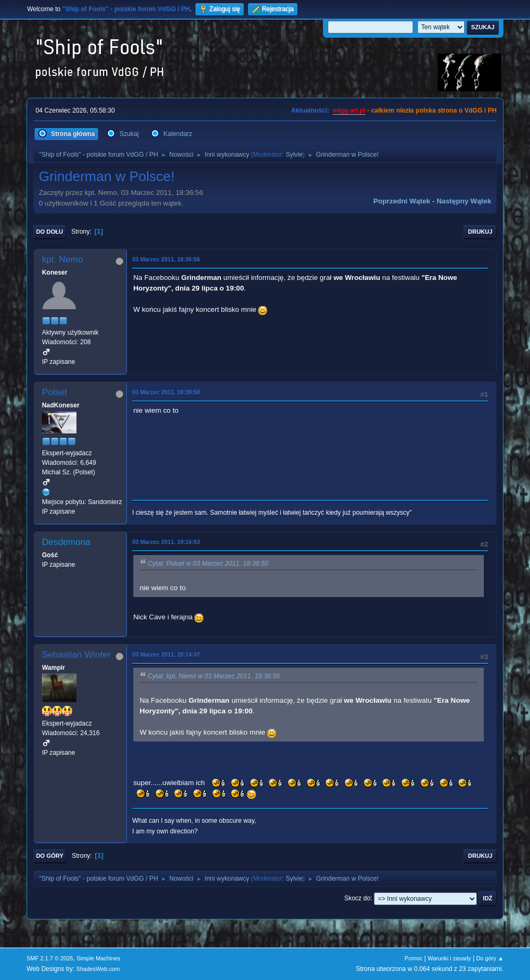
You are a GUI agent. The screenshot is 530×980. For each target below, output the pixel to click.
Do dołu (50, 232)
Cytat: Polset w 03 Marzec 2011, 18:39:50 (208, 564)
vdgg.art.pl (349, 110)
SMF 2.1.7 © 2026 (50, 958)
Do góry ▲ (490, 958)
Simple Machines (98, 958)
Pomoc (414, 958)
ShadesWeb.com (98, 969)
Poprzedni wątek (402, 201)
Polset (54, 392)
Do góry (50, 856)
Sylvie (294, 155)
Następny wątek (464, 201)
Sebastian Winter (76, 655)
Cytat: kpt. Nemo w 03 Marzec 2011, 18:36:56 (214, 676)
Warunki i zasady (449, 958)
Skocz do (357, 898)
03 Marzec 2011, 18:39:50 (166, 392)
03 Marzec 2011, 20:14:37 (166, 654)
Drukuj (480, 232)
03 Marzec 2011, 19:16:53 (166, 542)
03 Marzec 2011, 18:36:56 (166, 259)
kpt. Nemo (62, 259)
